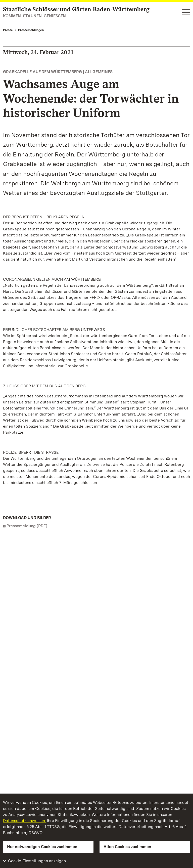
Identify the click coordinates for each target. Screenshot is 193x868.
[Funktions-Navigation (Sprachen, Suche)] (186, 12)
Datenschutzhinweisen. (25, 821)
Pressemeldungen (31, 30)
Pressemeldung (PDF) (27, 526)
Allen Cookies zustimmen (127, 847)
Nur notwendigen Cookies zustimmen (42, 847)
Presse (8, 30)
